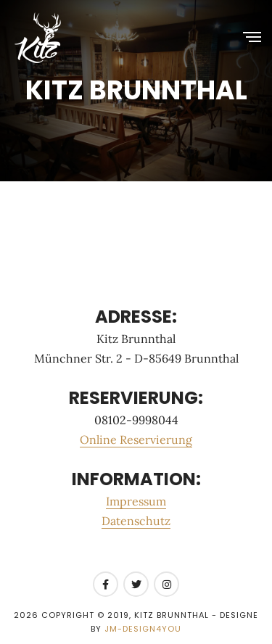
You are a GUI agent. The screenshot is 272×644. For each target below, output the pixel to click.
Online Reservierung (136, 439)
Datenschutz (136, 521)
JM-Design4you (143, 629)
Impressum (136, 501)
